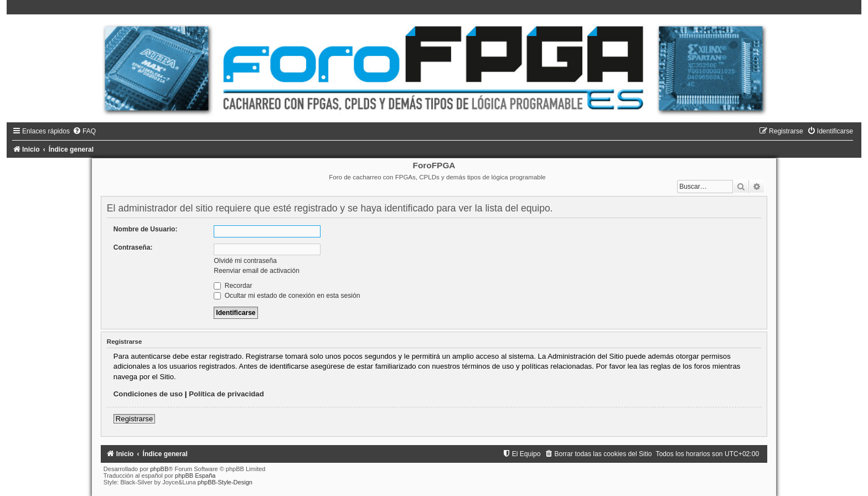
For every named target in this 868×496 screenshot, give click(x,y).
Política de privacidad (226, 394)
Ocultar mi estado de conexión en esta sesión (287, 296)
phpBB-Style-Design (225, 482)
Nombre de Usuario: (146, 229)
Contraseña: (133, 247)
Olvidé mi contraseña (245, 261)
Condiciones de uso (148, 394)
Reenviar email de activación (257, 271)
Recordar (233, 286)
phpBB (159, 469)
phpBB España (195, 476)
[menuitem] (84, 131)
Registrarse (134, 419)
